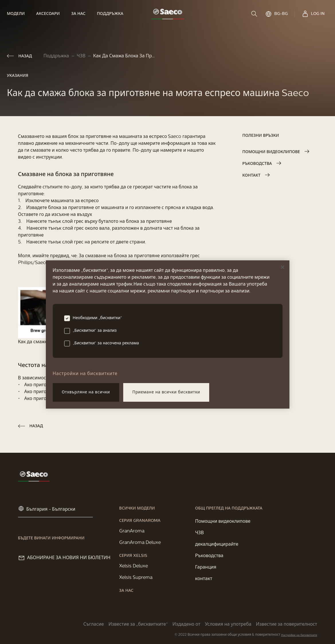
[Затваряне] (283, 267)
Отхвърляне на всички (86, 392)
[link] (19, 14)
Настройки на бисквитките (299, 635)
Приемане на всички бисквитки (166, 392)
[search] (255, 14)
